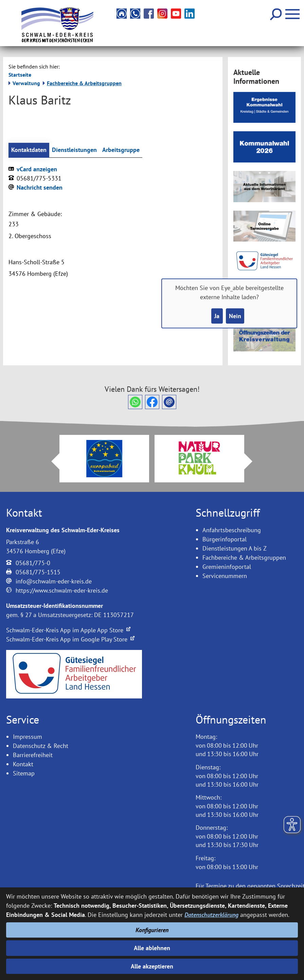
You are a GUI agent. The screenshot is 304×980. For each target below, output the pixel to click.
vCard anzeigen (37, 169)
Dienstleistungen (74, 150)
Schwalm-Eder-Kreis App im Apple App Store (68, 630)
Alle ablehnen (152, 948)
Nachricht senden (40, 187)
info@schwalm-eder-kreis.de (54, 581)
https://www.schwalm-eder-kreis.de (62, 590)
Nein (235, 316)
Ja (217, 316)
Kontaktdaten (29, 150)
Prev (51, 461)
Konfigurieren (152, 930)
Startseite (20, 75)
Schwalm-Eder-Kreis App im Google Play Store (70, 639)
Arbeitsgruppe (121, 150)
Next (252, 461)
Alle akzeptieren (152, 966)
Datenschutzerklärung (211, 915)
